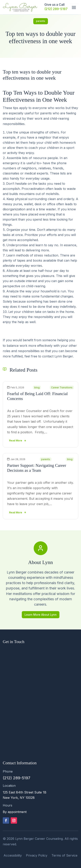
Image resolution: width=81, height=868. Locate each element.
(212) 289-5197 (56, 9)
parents (41, 21)
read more (16, 441)
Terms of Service (64, 855)
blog (37, 387)
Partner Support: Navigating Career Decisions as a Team (37, 468)
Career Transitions (62, 387)
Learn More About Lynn (41, 615)
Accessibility (13, 855)
